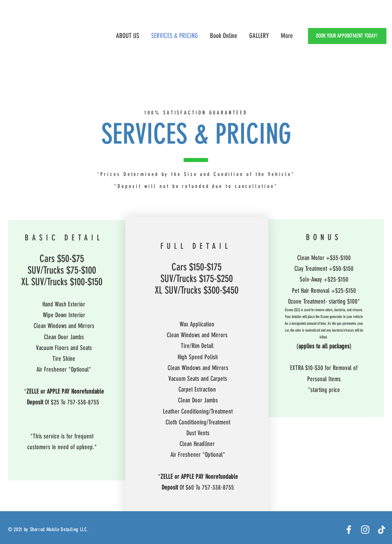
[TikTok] (382, 530)
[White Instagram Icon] (365, 530)
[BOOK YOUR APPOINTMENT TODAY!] (347, 36)
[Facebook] (349, 530)
